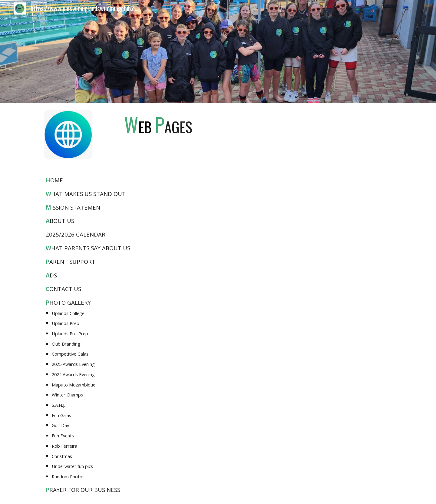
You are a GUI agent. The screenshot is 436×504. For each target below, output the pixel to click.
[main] (158, 125)
